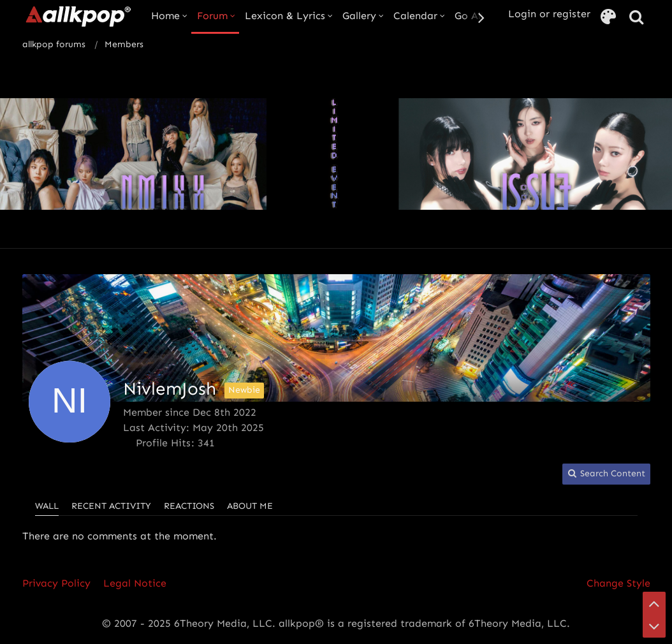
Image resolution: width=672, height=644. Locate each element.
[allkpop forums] (77, 16)
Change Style (618, 583)
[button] (606, 474)
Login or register (549, 14)
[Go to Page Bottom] (654, 626)
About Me (250, 506)
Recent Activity (111, 506)
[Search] (636, 18)
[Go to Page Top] (654, 603)
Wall (47, 506)
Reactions (189, 506)
